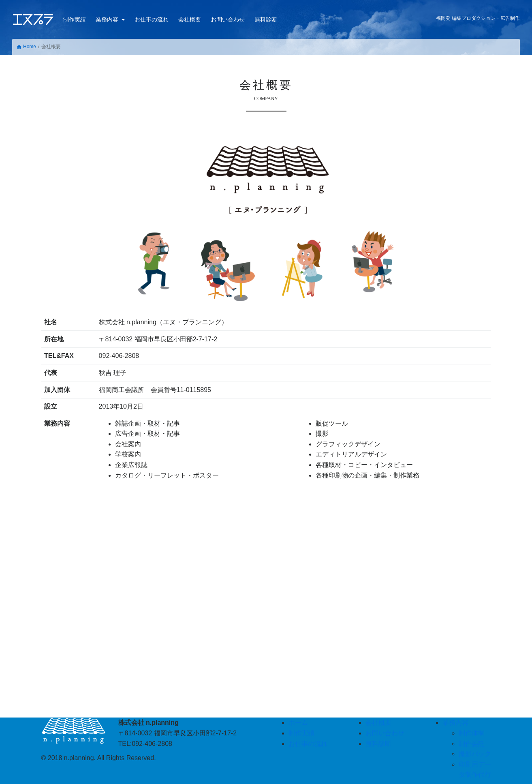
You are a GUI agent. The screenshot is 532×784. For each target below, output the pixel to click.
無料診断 (266, 19)
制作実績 (75, 19)
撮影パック (475, 754)
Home (26, 47)
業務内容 (108, 19)
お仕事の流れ (152, 19)
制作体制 (472, 733)
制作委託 (472, 744)
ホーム (298, 723)
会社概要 (190, 19)
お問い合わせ (228, 19)
